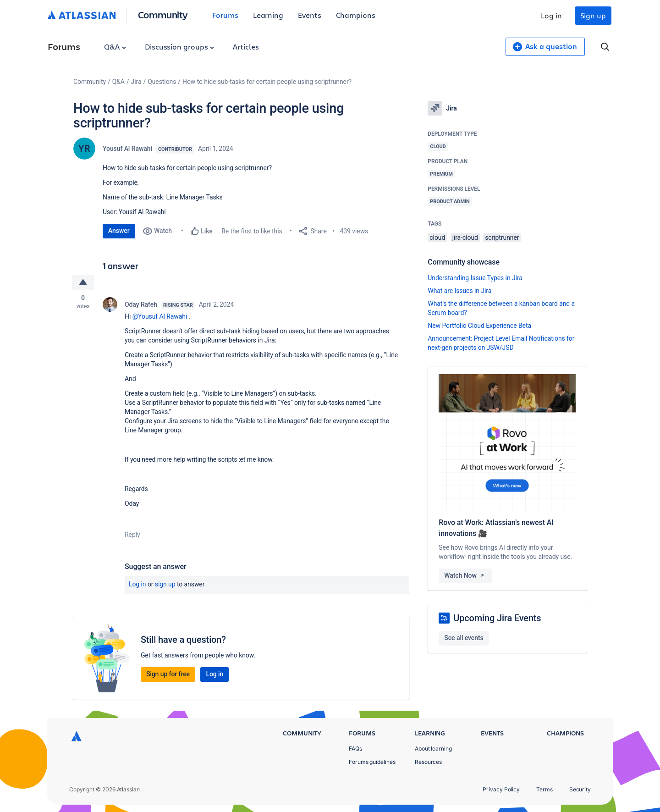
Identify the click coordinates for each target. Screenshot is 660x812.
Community (163, 14)
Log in (551, 15)
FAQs (355, 748)
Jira (136, 82)
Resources (428, 762)
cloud (437, 238)
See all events (464, 638)
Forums (225, 15)
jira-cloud (465, 238)
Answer (119, 231)
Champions (356, 15)
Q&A (115, 47)
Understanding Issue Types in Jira (475, 278)
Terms (544, 789)
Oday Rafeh (141, 304)
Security (580, 789)
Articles (246, 47)
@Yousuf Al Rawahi (160, 316)
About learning (433, 748)
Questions (162, 82)
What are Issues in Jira (459, 291)
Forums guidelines (372, 762)
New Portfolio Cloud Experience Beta (479, 326)
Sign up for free (168, 674)
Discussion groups (180, 47)
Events (310, 15)
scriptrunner (502, 238)
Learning (268, 15)
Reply (132, 535)
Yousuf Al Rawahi (127, 149)
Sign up (593, 15)
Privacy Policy (501, 789)
